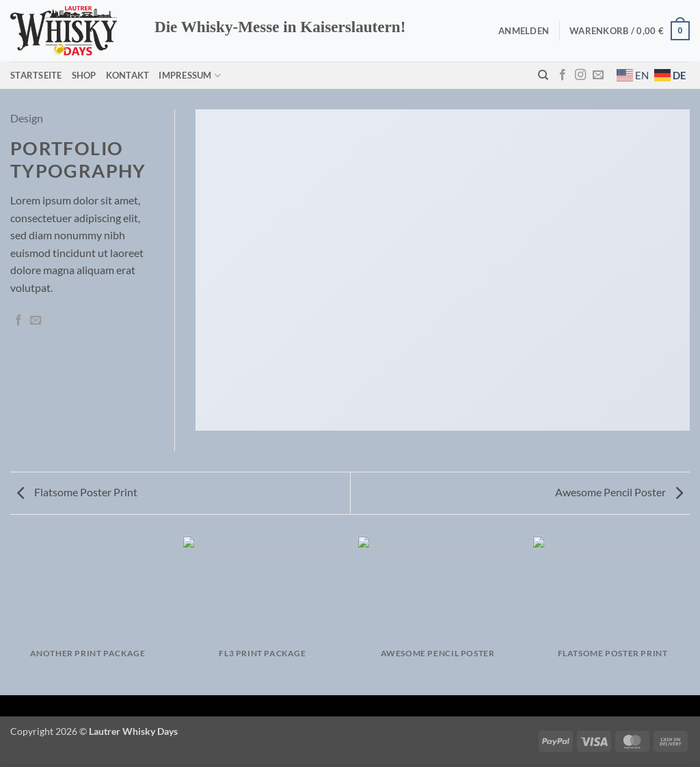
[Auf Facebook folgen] (563, 75)
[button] (524, 31)
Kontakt (128, 75)
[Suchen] (543, 75)
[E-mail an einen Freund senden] (36, 321)
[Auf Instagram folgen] (580, 75)
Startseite (36, 75)
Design (27, 118)
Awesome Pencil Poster (619, 492)
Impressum (190, 76)
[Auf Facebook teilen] (18, 321)
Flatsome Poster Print (77, 492)
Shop (84, 75)
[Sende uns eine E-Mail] (598, 75)
